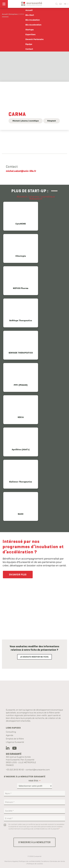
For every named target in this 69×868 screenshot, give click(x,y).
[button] (57, 3)
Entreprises (13, 14)
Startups (30, 30)
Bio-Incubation (33, 20)
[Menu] (4, 4)
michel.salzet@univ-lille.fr (21, 171)
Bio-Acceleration (33, 25)
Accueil (5, 14)
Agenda (10, 735)
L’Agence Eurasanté (15, 742)
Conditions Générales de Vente (53, 861)
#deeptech (52, 121)
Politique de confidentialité (29, 861)
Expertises (30, 34)
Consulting (11, 732)
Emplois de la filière (15, 739)
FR (66, 4)
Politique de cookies (35, 864)
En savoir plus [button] (18, 575)
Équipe (29, 44)
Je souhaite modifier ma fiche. (34, 657)
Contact (29, 49)
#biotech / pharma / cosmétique (26, 121)
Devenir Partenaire (34, 39)
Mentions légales (11, 861)
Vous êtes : (34, 781)
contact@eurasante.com (38, 770)
